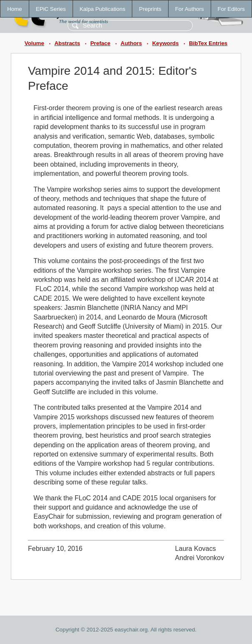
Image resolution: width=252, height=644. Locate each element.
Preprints (150, 9)
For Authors (190, 9)
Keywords (166, 43)
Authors (131, 43)
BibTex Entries (208, 43)
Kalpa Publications (103, 9)
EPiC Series (51, 9)
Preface (100, 43)
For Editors (231, 9)
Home (15, 9)
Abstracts (67, 43)
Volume (34, 43)
